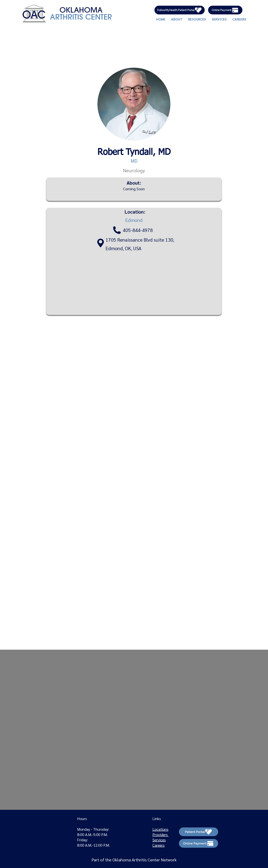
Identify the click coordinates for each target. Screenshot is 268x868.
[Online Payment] (225, 10)
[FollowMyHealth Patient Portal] (180, 10)
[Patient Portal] (199, 832)
